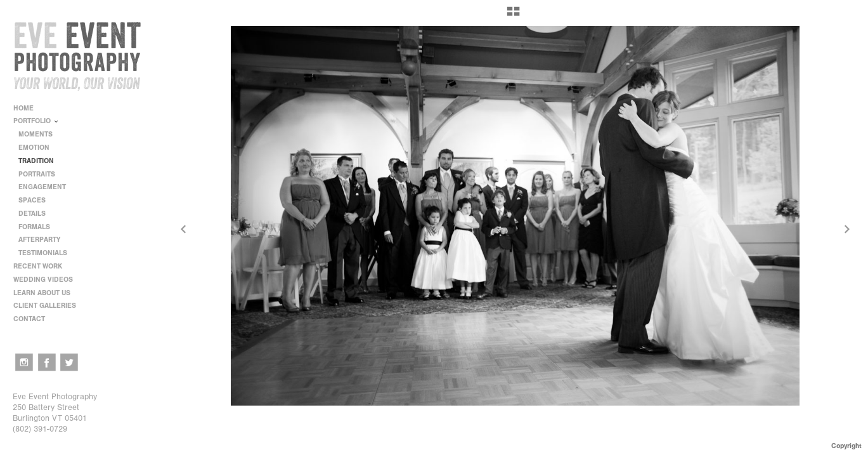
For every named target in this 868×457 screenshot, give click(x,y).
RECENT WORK (42, 266)
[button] (513, 16)
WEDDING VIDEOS (43, 280)
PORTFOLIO (36, 121)
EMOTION (34, 148)
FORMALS (34, 227)
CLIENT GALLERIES (45, 306)
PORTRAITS (37, 174)
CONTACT (29, 319)
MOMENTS (36, 134)
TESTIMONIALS (43, 253)
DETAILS (32, 214)
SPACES (32, 200)
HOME (23, 108)
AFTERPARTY (39, 240)
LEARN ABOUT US (46, 293)
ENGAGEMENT (42, 187)
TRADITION (36, 161)
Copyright (846, 446)
